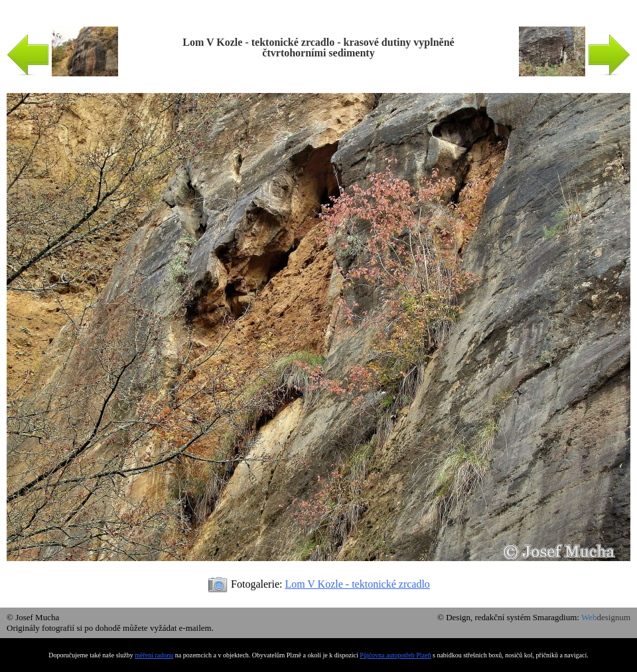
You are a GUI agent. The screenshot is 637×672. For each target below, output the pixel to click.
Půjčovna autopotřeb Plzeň (395, 655)
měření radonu (154, 655)
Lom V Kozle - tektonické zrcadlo (357, 584)
